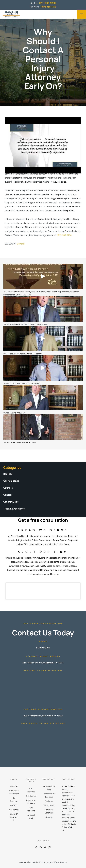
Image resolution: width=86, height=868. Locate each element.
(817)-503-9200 (64, 235)
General (21, 244)
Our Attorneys (14, 800)
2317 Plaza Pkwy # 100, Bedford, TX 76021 (43, 663)
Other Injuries (11, 502)
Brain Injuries (31, 796)
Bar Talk (8, 474)
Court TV (8, 488)
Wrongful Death (31, 817)
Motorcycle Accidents (31, 802)
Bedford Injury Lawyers (43, 656)
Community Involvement (14, 792)
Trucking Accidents (14, 509)
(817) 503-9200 (47, 3)
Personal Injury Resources (49, 795)
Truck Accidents (31, 809)
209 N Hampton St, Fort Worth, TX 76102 (43, 716)
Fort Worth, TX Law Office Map (43, 723)
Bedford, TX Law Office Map (43, 670)
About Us (14, 786)
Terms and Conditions (49, 811)
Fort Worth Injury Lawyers (43, 709)
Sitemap (49, 817)
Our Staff (14, 805)
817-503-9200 (43, 648)
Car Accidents (11, 481)
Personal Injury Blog (49, 788)
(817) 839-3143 (48, 7)
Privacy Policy (49, 805)
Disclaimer (49, 801)
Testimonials (14, 810)
